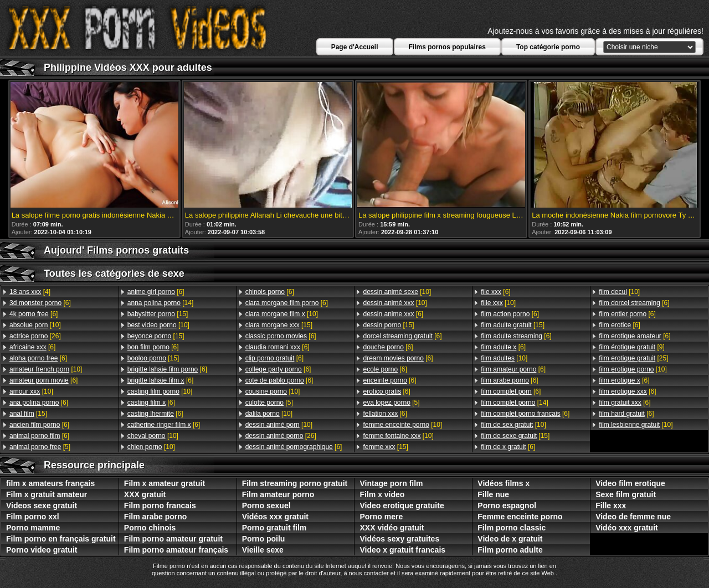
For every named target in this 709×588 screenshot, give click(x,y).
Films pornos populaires (447, 47)
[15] (28, 414)
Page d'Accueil (355, 47)
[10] (35, 325)
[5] (40, 447)
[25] (633, 358)
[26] (35, 336)
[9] (632, 347)
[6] (40, 303)
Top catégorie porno (548, 47)
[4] (30, 292)
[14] (160, 303)
